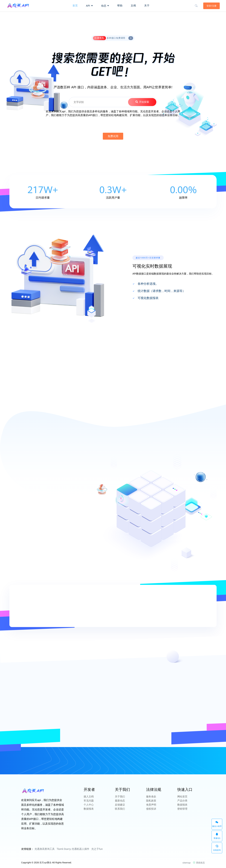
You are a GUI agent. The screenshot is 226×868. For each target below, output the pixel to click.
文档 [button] (133, 6)
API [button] (89, 6)
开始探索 (142, 102)
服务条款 (151, 797)
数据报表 (89, 809)
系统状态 (199, 863)
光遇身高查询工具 (45, 849)
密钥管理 (182, 809)
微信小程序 (217, 824)
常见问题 (89, 801)
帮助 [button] (120, 6)
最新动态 (120, 801)
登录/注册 (211, 6)
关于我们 (120, 797)
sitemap (187, 863)
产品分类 (182, 801)
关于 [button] (147, 6)
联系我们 (120, 809)
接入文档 (89, 797)
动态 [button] (105, 6)
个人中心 (89, 805)
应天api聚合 (46, 863)
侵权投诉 (151, 809)
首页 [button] (75, 6)
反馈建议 (120, 805)
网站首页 (182, 797)
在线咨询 (217, 848)
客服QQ (217, 836)
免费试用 (113, 136)
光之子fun (97, 849)
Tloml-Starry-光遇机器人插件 (73, 849)
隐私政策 (151, 801)
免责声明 (151, 805)
